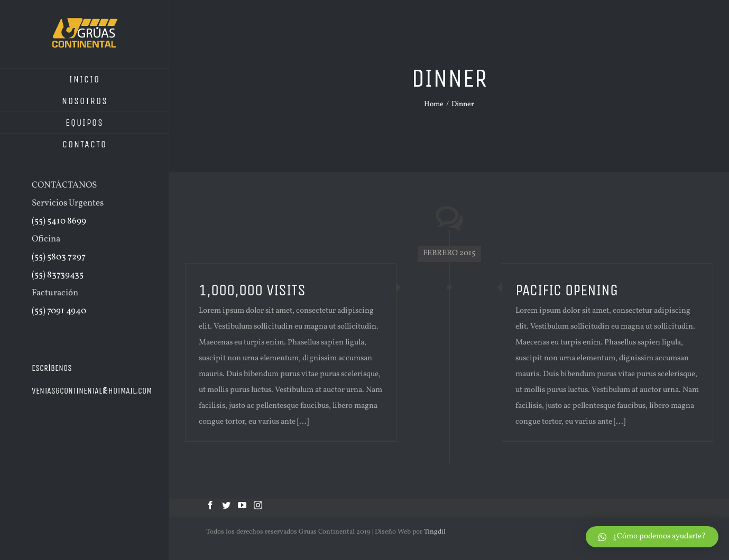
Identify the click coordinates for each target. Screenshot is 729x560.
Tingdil (435, 532)
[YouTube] (242, 505)
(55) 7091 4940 (59, 311)
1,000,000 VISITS (252, 290)
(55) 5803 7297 (59, 257)
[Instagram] (258, 505)
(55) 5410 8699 (59, 221)
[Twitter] (226, 505)
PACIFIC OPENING (567, 290)
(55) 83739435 (58, 275)
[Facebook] (210, 505)
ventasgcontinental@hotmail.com (92, 391)
